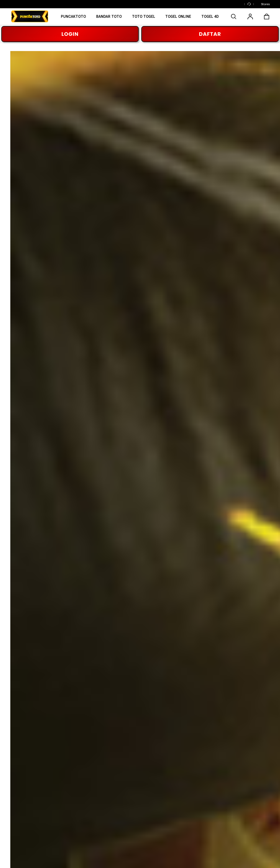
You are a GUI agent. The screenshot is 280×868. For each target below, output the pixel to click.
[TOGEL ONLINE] (178, 18)
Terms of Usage (101, 857)
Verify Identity (176, 825)
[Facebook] (15, 734)
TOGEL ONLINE (24, 815)
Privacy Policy (125, 857)
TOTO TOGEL (23, 806)
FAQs (241, 825)
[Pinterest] (49, 734)
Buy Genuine (175, 806)
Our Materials (97, 796)
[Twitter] (66, 734)
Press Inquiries (98, 815)
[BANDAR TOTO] (109, 18)
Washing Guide (177, 796)
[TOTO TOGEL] (144, 18)
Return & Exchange (253, 806)
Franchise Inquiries (101, 825)
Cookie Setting (20, 861)
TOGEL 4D (20, 825)
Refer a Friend (176, 815)
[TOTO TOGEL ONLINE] (210, 18)
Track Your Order (251, 787)
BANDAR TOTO (24, 796)
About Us (93, 787)
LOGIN (70, 34)
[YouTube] (83, 734)
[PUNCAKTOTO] (73, 18)
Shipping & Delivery (253, 796)
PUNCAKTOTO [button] (175, 712)
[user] (250, 16)
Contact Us (246, 815)
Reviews (171, 787)
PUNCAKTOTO (23, 787)
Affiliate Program (100, 834)
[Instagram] (32, 734)
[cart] (267, 16)
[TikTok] (99, 734)
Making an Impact (100, 806)
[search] (234, 16)
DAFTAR (210, 34)
